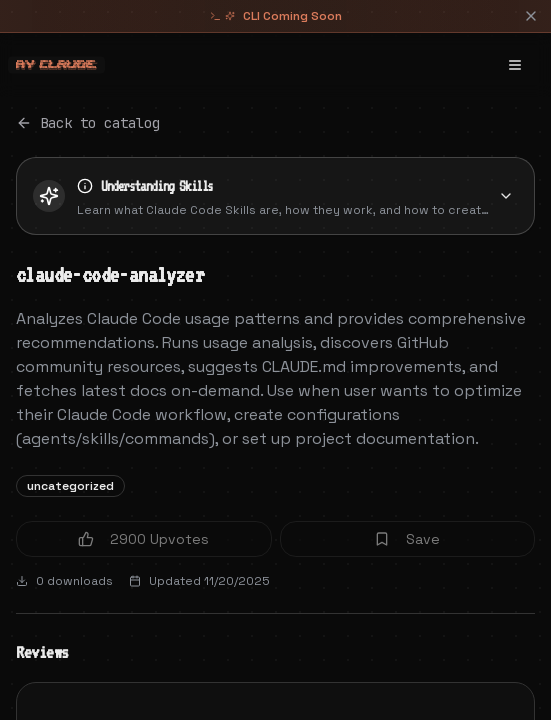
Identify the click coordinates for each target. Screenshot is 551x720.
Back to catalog (88, 123)
